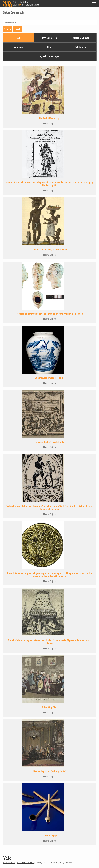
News (50, 47)
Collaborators (81, 47)
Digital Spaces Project (50, 56)
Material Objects (81, 38)
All (19, 38)
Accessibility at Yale (25, 863)
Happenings (19, 47)
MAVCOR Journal (50, 38)
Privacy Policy (9, 863)
